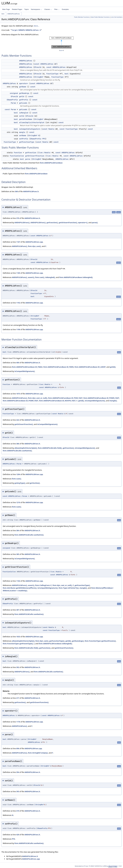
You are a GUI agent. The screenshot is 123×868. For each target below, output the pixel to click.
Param (13, 103)
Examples (65, 9)
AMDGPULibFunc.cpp (34, 242)
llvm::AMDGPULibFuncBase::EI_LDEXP (90, 367)
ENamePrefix (12, 100)
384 (18, 530)
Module (51, 129)
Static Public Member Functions (100, 17)
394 (18, 772)
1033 (18, 637)
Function (18, 153)
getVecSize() (35, 483)
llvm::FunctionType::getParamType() (18, 644)
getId (22, 96)
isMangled (24, 113)
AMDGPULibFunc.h (31, 191)
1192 (18, 303)
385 (18, 554)
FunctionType (52, 74)
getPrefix (24, 100)
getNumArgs (24, 93)
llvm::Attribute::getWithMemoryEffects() (20, 588)
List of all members (117, 17)
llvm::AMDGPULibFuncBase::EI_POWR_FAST (20, 401)
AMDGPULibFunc (14, 14)
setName (23, 135)
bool (67, 74)
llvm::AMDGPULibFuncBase (51, 163)
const (37, 64)
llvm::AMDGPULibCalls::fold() (50, 448)
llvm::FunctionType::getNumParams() (100, 641)
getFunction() (52, 223)
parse (28, 159)
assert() (31, 277)
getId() (113, 367)
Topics (26, 9)
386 (18, 444)
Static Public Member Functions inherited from (32, 163)
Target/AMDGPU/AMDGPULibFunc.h (26, 30)
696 (18, 748)
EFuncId (38, 67)
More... (37, 26)
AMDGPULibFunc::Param (12, 464)
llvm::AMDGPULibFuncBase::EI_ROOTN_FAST (57, 401)
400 (18, 363)
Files (57, 9)
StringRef (39, 77)
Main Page (6, 9)
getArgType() (20, 483)
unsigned (14, 93)
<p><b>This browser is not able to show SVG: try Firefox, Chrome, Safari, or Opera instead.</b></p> (61, 43)
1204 (18, 474)
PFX (44, 139)
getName (23, 87)
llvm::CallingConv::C (43, 585)
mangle (22, 132)
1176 (18, 722)
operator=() (83, 223)
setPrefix (24, 139)
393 (18, 791)
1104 (18, 581)
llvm (3, 14)
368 (16, 191)
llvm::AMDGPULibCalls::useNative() (17, 451)
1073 (18, 394)
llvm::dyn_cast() (34, 246)
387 (18, 610)
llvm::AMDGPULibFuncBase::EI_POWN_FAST (101, 398)
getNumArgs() (78, 641)
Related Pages (17, 9)
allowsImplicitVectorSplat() (26, 448)
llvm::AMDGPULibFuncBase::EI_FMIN (58, 367)
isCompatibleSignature (30, 129)
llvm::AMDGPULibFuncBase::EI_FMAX (27, 367)
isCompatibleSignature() (25, 371)
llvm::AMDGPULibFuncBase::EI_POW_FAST (65, 398)
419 (18, 811)
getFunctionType (27, 142)
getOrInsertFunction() (68, 223)
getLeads (23, 103)
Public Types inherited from (24, 174)
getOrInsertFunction (35, 156)
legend (61, 50)
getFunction (31, 153)
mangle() (113, 401)
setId (22, 116)
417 (18, 698)
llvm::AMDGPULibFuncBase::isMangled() (76, 277)
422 (18, 420)
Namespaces (36, 9)
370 (18, 218)
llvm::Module (44, 153)
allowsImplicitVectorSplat (32, 122)
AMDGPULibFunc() (22, 223)
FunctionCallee (17, 156)
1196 (18, 329)
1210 (18, 502)
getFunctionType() (82, 585)
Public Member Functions (82, 17)
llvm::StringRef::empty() (38, 753)
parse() (95, 223)
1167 (18, 242)
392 (18, 667)
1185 (18, 273)
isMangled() (50, 277)
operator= (24, 83)
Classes (48, 9)
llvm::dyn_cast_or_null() (38, 398)
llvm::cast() (40, 277)
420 (18, 835)
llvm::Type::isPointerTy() (69, 588)
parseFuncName (26, 119)
